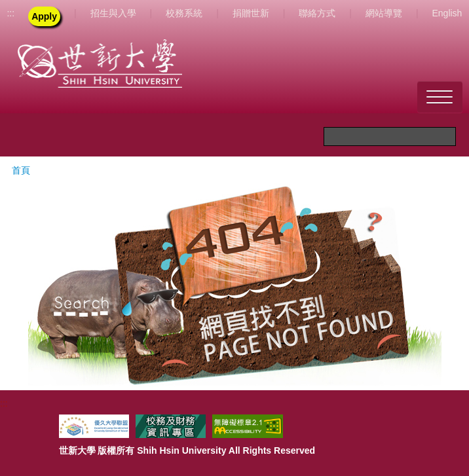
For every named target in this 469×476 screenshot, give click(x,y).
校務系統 (184, 13)
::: (10, 13)
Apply (44, 16)
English (447, 13)
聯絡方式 (317, 13)
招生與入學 (113, 13)
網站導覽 (384, 13)
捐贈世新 (251, 13)
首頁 (21, 170)
